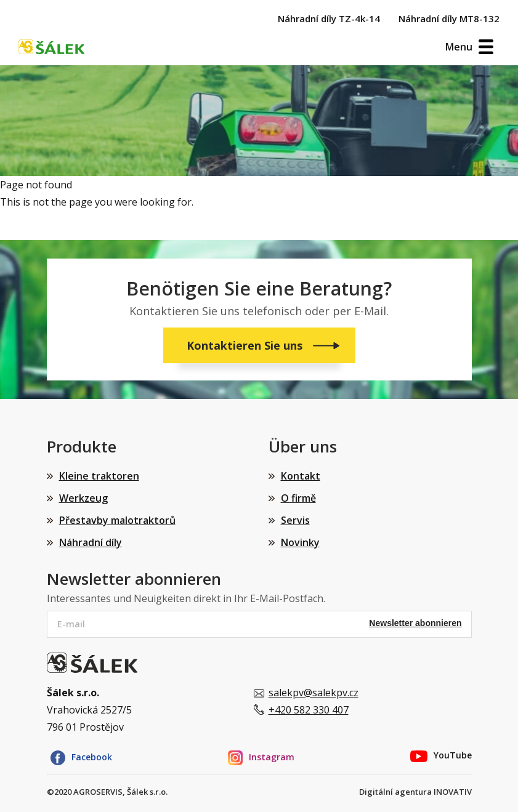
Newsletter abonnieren (415, 623)
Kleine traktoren (99, 476)
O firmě (298, 498)
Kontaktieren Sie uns (246, 345)
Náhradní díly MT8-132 (449, 18)
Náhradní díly (91, 542)
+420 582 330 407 (309, 710)
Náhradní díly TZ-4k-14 (329, 18)
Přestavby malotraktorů (117, 520)
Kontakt (301, 476)
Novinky (300, 542)
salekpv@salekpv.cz (314, 693)
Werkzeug (83, 498)
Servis (295, 520)
